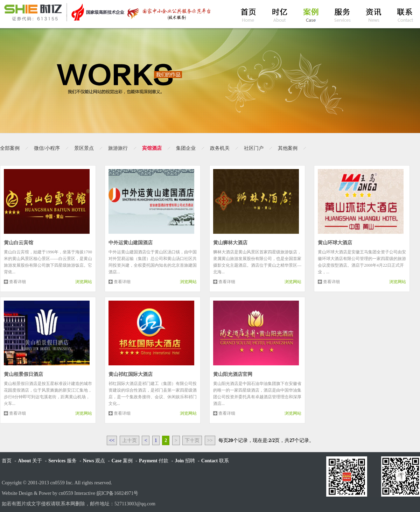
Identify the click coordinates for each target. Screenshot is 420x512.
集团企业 (186, 148)
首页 (7, 461)
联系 (215, 461)
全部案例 (10, 148)
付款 (154, 461)
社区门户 (254, 148)
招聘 (185, 461)
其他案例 (288, 148)
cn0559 (58, 483)
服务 (62, 461)
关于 (30, 461)
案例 (122, 461)
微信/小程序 (47, 148)
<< (112, 440)
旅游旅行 (118, 148)
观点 (94, 461)
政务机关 (220, 148)
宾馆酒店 (152, 148)
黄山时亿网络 (107, 12)
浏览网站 (84, 282)
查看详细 (17, 282)
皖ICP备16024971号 (118, 493)
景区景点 (84, 148)
